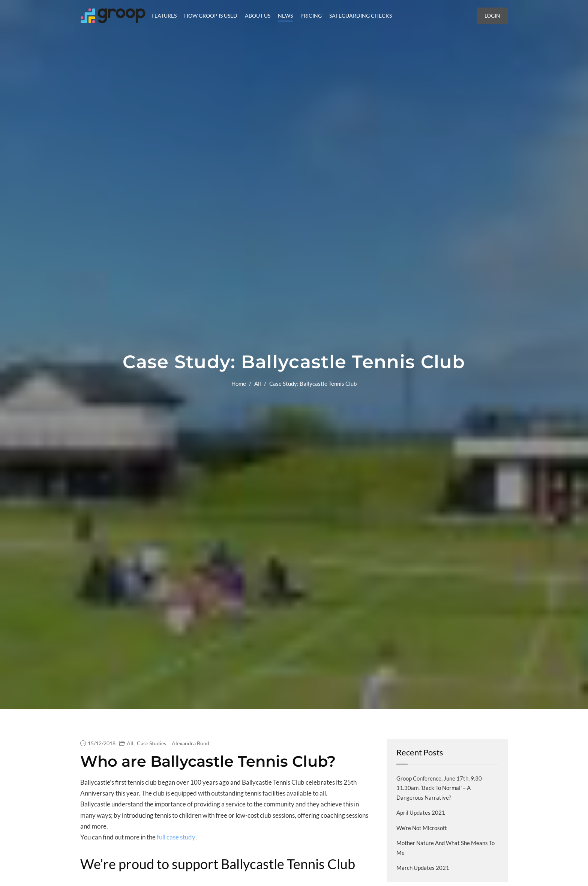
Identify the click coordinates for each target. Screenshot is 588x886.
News (285, 16)
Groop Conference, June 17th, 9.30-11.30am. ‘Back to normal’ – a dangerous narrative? (440, 788)
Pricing (311, 16)
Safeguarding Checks (361, 16)
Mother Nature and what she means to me (445, 848)
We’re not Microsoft (422, 828)
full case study (176, 837)
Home (239, 384)
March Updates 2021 (423, 868)
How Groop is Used (211, 16)
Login (492, 16)
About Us (258, 16)
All (258, 384)
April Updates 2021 (421, 812)
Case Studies (151, 743)
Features (164, 16)
